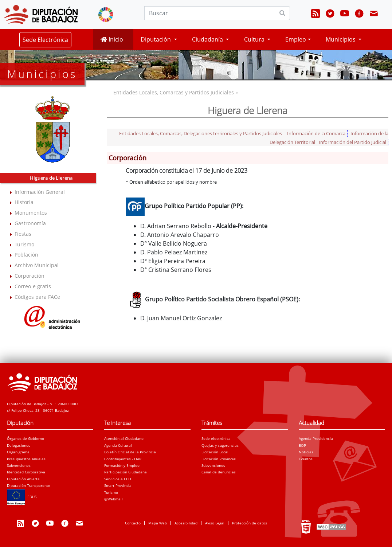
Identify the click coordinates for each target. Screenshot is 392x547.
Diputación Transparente (29, 485)
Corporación (30, 276)
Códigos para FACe (37, 297)
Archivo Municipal (37, 265)
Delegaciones (19, 445)
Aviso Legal (215, 523)
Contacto (133, 523)
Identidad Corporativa (26, 472)
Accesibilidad (186, 523)
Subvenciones (19, 465)
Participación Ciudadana (126, 472)
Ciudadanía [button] (208, 39)
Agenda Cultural (118, 445)
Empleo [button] (296, 39)
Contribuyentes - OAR (123, 459)
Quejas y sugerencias (220, 445)
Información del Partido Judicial (352, 142)
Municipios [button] (341, 39)
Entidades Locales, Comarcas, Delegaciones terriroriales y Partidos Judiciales (201, 133)
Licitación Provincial (219, 459)
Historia (24, 202)
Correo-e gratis (33, 286)
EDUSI (22, 497)
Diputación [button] (156, 39)
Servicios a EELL (118, 479)
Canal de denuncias (219, 472)
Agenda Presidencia (316, 438)
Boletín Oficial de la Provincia (130, 452)
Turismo (24, 244)
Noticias (306, 452)
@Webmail (113, 499)
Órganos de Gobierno (26, 438)
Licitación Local (215, 452)
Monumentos (31, 213)
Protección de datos (250, 523)
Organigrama (18, 452)
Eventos (306, 459)
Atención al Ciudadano (124, 438)
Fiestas (23, 234)
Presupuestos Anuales (26, 459)
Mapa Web (158, 523)
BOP (302, 445)
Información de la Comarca (316, 133)
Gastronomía (30, 223)
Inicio (112, 39)
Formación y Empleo (122, 465)
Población (26, 255)
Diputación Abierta (23, 479)
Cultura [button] (255, 39)
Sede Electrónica (45, 40)
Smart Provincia (118, 485)
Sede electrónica (216, 438)
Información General (40, 192)
